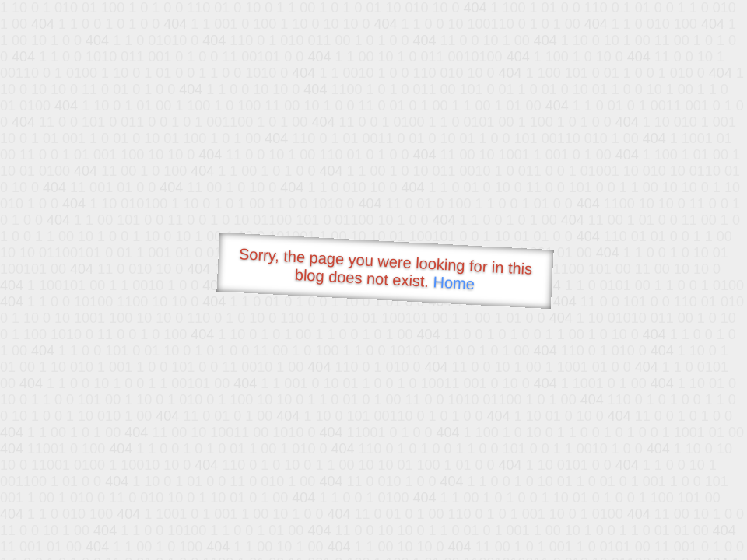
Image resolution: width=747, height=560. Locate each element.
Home (454, 283)
